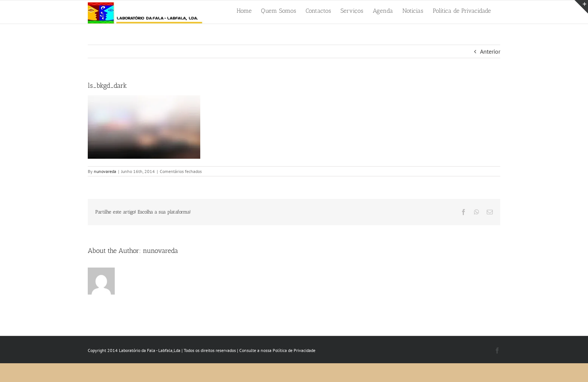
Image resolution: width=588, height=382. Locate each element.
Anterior (490, 51)
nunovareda (105, 171)
